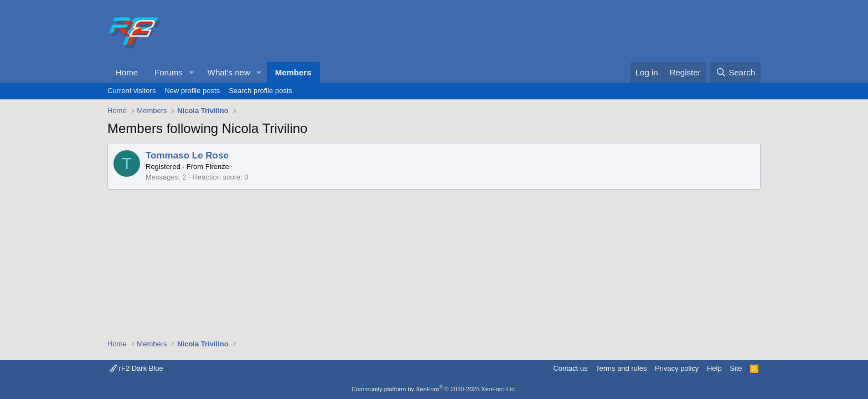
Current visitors (131, 91)
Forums (169, 72)
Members (293, 72)
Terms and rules (621, 368)
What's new (229, 72)
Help (714, 368)
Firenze (217, 167)
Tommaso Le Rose (187, 155)
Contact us (570, 368)
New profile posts (192, 91)
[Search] (735, 72)
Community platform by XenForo (434, 389)
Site (736, 368)
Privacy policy (677, 368)
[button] (192, 72)
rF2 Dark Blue (136, 368)
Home (127, 72)
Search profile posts (260, 91)
